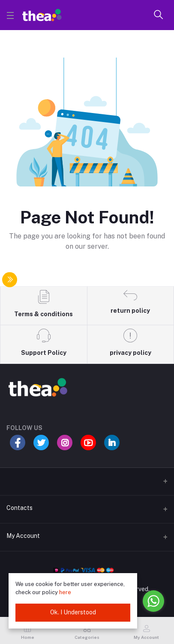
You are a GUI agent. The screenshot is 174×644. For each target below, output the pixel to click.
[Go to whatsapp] (153, 601)
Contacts (19, 508)
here (65, 592)
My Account (23, 536)
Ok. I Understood (73, 612)
